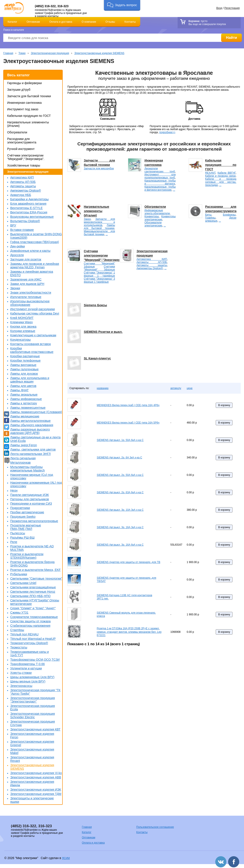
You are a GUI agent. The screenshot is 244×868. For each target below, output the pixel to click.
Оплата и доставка (61, 22)
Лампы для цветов (23, 386)
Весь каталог (18, 75)
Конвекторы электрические (160, 218)
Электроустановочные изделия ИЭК (36, 790)
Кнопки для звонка (23, 327)
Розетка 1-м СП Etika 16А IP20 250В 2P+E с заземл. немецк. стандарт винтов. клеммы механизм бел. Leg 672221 (129, 632)
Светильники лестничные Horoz (33, 592)
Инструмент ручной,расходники (33, 309)
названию (103, 388)
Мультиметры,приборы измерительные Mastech (28, 469)
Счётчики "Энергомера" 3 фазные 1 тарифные (99, 280)
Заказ (87, 219)
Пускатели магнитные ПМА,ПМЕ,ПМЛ (26, 527)
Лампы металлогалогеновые (30, 421)
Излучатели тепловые (26, 297)
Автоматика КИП (22, 177)
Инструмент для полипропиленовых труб (160, 176)
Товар (22, 53)
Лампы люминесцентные (28, 408)
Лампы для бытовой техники (99, 227)
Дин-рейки (18, 246)
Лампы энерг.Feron (24, 445)
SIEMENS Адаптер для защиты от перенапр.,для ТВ (129, 562)
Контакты (130, 22)
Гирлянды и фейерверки (24, 83)
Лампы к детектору (24, 403)
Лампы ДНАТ (19, 390)
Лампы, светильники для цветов (33, 449)
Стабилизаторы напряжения (30, 626)
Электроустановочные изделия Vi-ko (36, 773)
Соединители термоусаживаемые (34, 617)
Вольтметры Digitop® (25, 221)
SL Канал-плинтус (97, 358)
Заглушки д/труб (19, 90)
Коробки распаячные (25, 356)
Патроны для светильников (29, 499)
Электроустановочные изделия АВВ (36, 777)
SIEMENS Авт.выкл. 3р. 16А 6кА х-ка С (120, 545)
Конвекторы (152, 216)
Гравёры (210, 218)
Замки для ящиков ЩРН (27, 284)
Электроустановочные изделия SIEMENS (99, 53)
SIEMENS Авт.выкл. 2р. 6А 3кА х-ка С (120, 458)
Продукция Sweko (23, 517)
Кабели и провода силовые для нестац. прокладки (221, 182)
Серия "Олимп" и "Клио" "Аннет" (33, 608)
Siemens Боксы (95, 305)
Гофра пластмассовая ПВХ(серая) (35, 242)
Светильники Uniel (23, 583)
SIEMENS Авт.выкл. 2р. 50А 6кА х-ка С (120, 475)
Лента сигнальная (23, 458)
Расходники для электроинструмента (22, 141)
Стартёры (17, 630)
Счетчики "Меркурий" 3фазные (99, 268)
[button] (122, 5)
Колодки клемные (23, 331)
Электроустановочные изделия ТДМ (36, 794)
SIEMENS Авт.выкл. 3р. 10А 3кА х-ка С (120, 510)
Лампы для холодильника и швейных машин (30, 380)
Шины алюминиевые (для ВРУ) (32, 677)
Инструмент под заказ (23, 109)
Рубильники (19, 574)
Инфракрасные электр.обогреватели (157, 212)
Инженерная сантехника (24, 103)
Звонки (15, 288)
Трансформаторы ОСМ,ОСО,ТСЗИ (35, 660)
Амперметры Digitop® (26, 191)
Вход (219, 8)
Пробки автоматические (27, 512)
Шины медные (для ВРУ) (28, 681)
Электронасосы (21, 686)
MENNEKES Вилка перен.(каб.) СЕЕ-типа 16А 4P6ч (128, 405)
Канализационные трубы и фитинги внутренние (160, 188)
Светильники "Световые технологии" (36, 579)
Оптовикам (33, 22)
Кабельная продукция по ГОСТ (29, 116)
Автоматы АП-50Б (23, 182)
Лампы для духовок (24, 374)
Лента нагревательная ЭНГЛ (30, 454)
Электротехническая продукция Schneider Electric (33, 715)
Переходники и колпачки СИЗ (31, 504)
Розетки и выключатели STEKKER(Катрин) (27, 556)
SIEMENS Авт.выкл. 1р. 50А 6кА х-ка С (120, 440)
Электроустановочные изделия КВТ (35, 729)
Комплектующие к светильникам (33, 335)
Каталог (12, 22)
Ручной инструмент (21, 149)
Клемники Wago (21, 322)
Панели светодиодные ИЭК (30, 495)
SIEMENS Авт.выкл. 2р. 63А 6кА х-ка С (120, 492)
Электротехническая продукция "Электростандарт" (33, 700)
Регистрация (232, 8)
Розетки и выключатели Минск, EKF (35, 570)
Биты (208, 215)
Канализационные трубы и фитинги (160, 182)
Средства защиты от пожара (30, 621)
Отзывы (110, 22)
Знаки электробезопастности (31, 293)
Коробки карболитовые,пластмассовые (32, 350)
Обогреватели (17, 132)
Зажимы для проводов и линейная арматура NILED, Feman (35, 266)
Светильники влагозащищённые (33, 587)
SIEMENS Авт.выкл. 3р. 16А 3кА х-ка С (120, 527)
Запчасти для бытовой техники (29, 96)
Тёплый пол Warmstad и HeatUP (33, 639)
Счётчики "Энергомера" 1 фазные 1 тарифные (99, 274)
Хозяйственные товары (24, 165)
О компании (89, 22)
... (174, 190)
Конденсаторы (20, 340)
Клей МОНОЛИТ (22, 318)
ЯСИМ (66, 858)
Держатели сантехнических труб (160, 170)
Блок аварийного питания (28, 204)
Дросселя (17, 255)
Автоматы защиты (23, 186)
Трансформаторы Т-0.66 (28, 664)
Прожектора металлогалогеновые (34, 521)
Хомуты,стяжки (21, 673)
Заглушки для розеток (26, 259)
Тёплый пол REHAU (24, 634)
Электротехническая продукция (50, 53)
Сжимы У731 (19, 613)
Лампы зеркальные (24, 395)
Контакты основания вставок (30, 344)
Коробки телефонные (25, 361)
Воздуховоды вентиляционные (32, 217)
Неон (14, 490)
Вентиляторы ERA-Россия (29, 212)
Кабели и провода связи (220, 176)
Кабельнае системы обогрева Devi (35, 313)
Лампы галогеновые (24, 369)
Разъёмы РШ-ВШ (22, 538)
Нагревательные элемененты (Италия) (97, 211)
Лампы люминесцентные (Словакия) (36, 412)
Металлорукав (20, 463)
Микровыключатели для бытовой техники (99, 233)
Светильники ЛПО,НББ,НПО (30, 596)
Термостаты (19, 647)
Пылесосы (18, 533)
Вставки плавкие (22, 230)
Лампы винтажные (23, 365)
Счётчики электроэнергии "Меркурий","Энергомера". (26, 157)
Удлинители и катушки (26, 668)
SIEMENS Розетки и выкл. (103, 332)
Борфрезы (229, 215)
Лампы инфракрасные (26, 399)
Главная (8, 53)
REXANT (210, 173)
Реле (14, 542)
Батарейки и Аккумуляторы (29, 199)
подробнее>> (167, 132)
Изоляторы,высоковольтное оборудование (30, 303)
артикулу (176, 388)
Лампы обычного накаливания (32, 425)
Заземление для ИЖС (26, 279)
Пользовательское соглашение (155, 827)
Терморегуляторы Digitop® (29, 643)
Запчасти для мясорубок (99, 168)
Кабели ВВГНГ (226, 173)
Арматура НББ (21, 195)
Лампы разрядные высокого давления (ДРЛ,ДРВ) (30, 431)
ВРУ (13, 225)
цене (190, 388)
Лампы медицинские (25, 416)
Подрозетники (20, 508)
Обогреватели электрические (153, 224)
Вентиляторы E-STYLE (26, 208)
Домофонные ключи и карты (30, 251)
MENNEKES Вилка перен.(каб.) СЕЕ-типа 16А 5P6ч (128, 423)
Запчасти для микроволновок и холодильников (99, 222)
